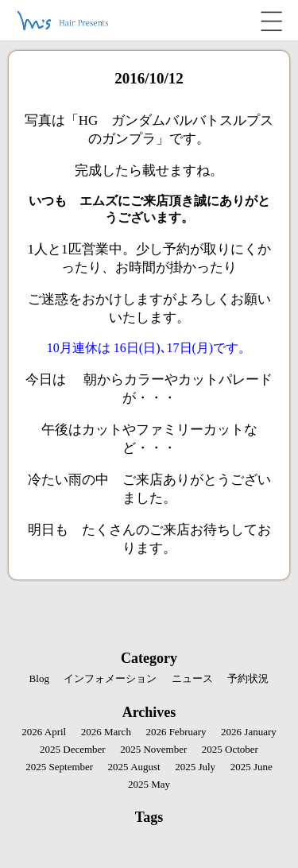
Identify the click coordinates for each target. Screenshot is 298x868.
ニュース (192, 678)
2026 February (176, 732)
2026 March (106, 732)
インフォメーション (110, 678)
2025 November (153, 749)
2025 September (59, 767)
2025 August (134, 767)
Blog (39, 678)
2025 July (195, 767)
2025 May (149, 784)
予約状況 (248, 678)
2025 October (230, 749)
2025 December (73, 749)
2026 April (44, 732)
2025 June (252, 767)
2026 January (249, 732)
